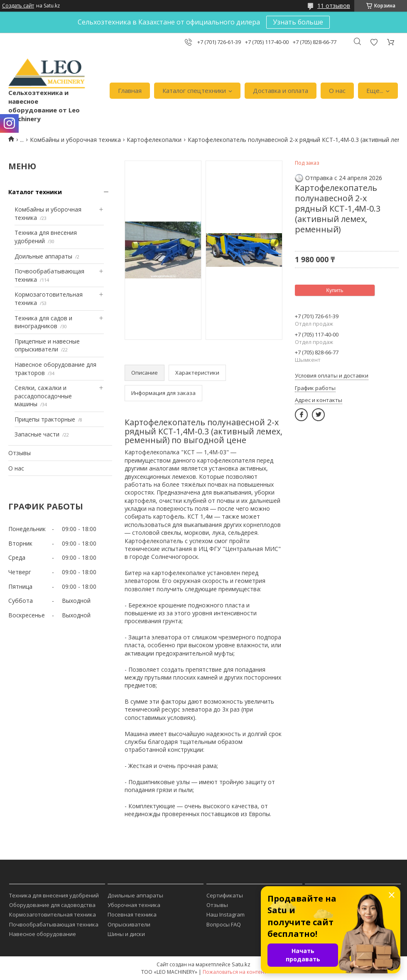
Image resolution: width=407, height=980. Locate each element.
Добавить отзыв (374, 42)
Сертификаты (225, 895)
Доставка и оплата (281, 90)
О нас (337, 90)
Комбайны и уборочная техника (75, 140)
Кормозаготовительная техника (53, 914)
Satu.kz (241, 964)
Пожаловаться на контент (234, 972)
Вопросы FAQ (224, 924)
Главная (130, 90)
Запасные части (37, 434)
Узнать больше (298, 22)
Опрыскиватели (129, 924)
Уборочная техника (134, 905)
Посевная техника (132, 914)
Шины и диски (126, 934)
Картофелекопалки (154, 140)
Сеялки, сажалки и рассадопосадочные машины (43, 396)
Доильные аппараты (43, 256)
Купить (335, 290)
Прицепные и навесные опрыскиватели (47, 345)
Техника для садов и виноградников (43, 322)
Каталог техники (35, 192)
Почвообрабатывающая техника (54, 924)
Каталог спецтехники (194, 90)
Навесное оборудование (43, 934)
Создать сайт (18, 6)
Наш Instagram (226, 914)
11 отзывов (334, 6)
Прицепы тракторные (45, 419)
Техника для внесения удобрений (54, 895)
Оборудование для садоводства (52, 905)
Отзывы (20, 453)
